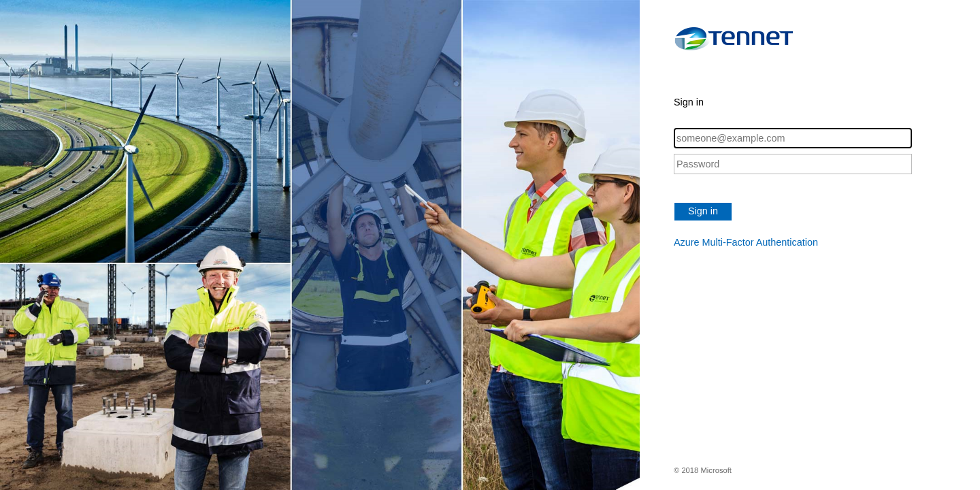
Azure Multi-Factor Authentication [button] (746, 242)
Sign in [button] (703, 211)
